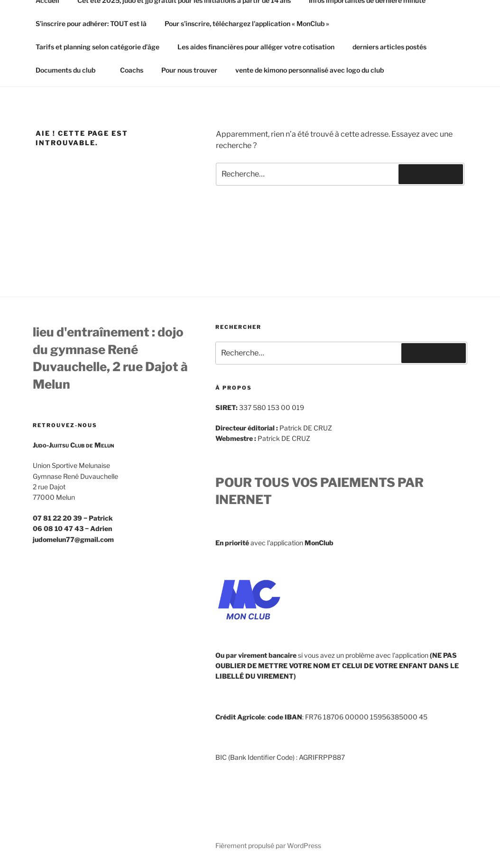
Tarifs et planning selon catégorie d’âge (97, 47)
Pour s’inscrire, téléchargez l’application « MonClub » (247, 23)
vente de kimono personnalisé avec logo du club (310, 70)
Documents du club (70, 70)
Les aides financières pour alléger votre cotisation (256, 47)
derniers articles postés (389, 47)
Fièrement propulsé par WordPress (268, 845)
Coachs (132, 70)
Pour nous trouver (189, 70)
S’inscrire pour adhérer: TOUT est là (91, 23)
